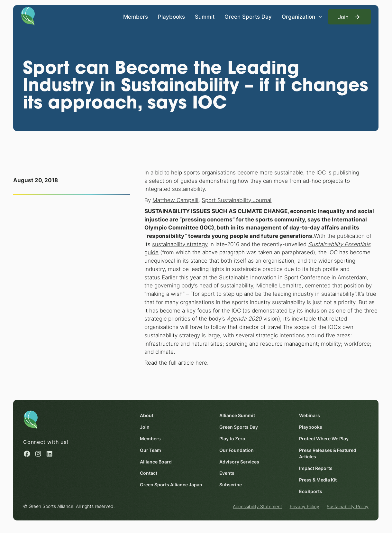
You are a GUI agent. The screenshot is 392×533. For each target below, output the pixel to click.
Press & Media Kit (318, 480)
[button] (302, 17)
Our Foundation (237, 450)
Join (145, 427)
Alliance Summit (237, 416)
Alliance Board (156, 462)
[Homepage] (28, 16)
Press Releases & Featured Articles (328, 454)
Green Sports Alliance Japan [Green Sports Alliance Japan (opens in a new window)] (171, 485)
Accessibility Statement (258, 507)
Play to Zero (233, 439)
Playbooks (171, 17)
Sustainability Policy (348, 507)
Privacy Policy (305, 507)
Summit (205, 17)
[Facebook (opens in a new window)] (27, 454)
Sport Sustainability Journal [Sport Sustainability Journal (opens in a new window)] (237, 200)
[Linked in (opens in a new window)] (49, 454)
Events (227, 473)
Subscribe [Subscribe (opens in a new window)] (231, 485)
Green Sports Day (248, 17)
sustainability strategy (180, 244)
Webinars (310, 416)
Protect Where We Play (324, 439)
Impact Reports (316, 468)
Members (136, 17)
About (147, 416)
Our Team (151, 450)
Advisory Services (240, 462)
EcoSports (311, 491)
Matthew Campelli (176, 200)
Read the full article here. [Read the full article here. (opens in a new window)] (177, 363)
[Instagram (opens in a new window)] (38, 454)
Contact (149, 473)
